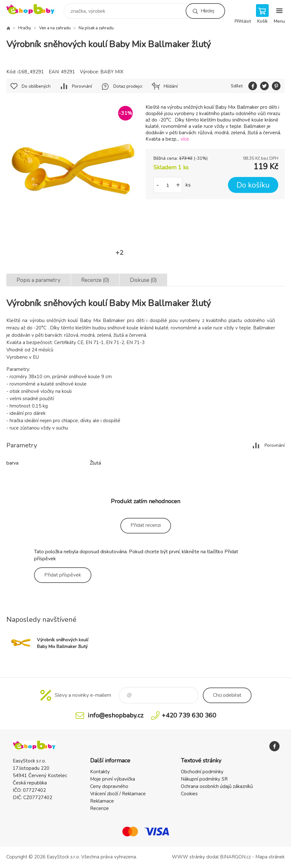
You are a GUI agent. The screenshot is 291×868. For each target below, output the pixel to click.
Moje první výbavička (113, 779)
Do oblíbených (36, 86)
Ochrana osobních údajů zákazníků (217, 786)
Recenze (99, 808)
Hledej (207, 11)
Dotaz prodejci (128, 86)
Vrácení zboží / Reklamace (118, 794)
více (185, 139)
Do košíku (253, 185)
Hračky (25, 28)
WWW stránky (188, 857)
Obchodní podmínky (202, 772)
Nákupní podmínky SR (204, 779)
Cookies (189, 794)
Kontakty (100, 772)
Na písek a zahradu (96, 28)
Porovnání (82, 86)
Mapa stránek (270, 857)
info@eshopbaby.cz (116, 715)
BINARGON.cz (235, 857)
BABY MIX (112, 72)
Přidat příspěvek (63, 575)
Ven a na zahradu (55, 28)
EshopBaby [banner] (35, 9)
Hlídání (171, 86)
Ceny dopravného (109, 786)
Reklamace (102, 801)
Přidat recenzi (146, 525)
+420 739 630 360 (189, 715)
